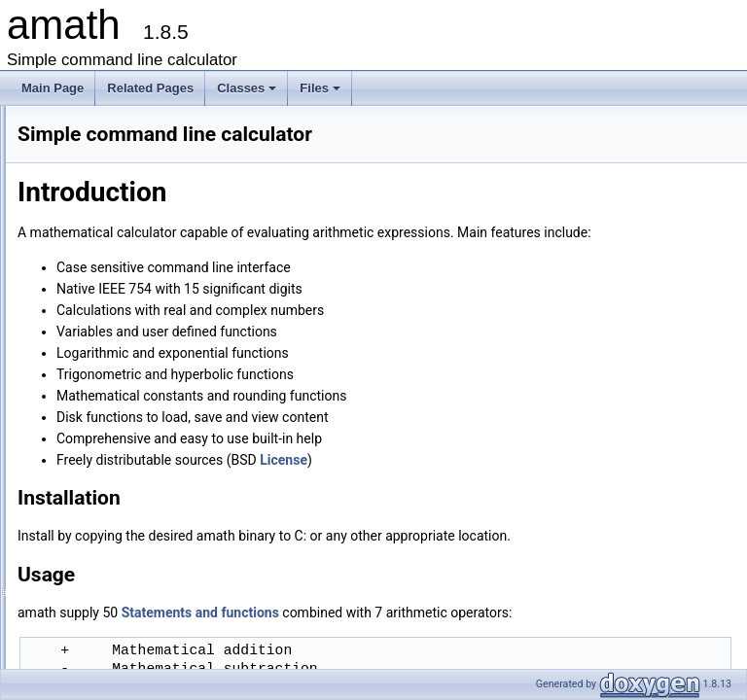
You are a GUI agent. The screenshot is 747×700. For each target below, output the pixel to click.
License (53, 207)
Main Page (53, 88)
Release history (73, 228)
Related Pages (150, 88)
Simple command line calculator (115, 143)
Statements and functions (99, 186)
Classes (248, 93)
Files (321, 93)
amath (34, 122)
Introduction (79, 164)
